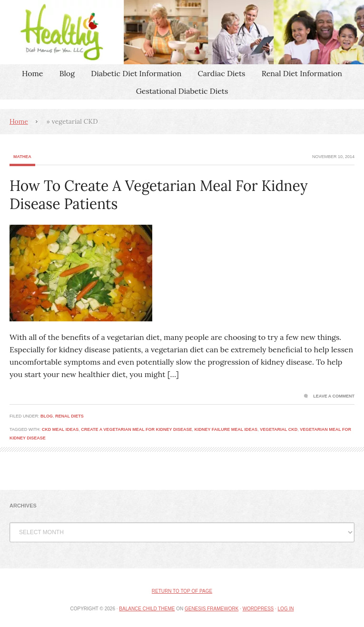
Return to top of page (182, 591)
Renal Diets (69, 416)
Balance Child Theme (147, 609)
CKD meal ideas (60, 429)
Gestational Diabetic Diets (182, 91)
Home (32, 73)
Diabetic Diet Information (136, 73)
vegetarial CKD (279, 429)
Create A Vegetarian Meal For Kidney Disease (136, 429)
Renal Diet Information (302, 73)
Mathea (22, 157)
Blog (67, 73)
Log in (286, 609)
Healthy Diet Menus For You (182, 32)
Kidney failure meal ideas (226, 429)
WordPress (258, 609)
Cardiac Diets (222, 73)
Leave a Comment (334, 396)
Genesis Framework (212, 609)
